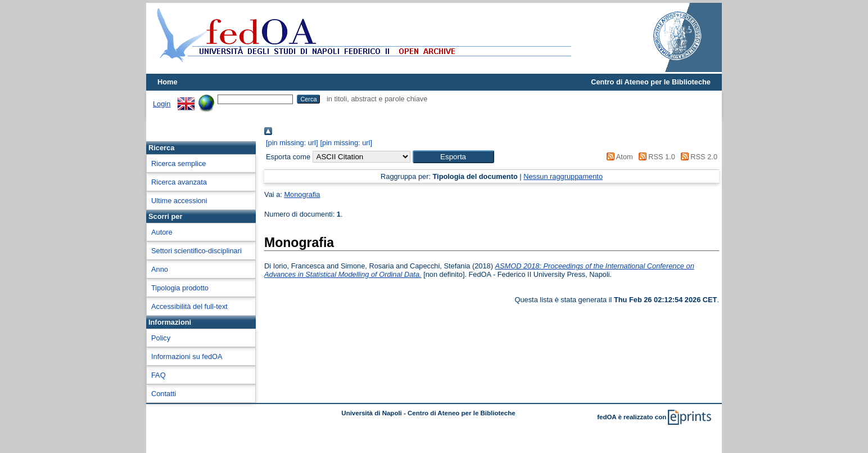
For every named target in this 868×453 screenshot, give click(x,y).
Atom (618, 157)
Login (162, 104)
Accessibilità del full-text (189, 306)
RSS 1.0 (655, 157)
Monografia (302, 194)
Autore (162, 232)
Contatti (164, 394)
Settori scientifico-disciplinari (196, 251)
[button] (453, 157)
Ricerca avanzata (179, 182)
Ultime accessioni (179, 201)
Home (168, 82)
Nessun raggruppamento (563, 176)
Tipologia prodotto (180, 288)
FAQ (159, 375)
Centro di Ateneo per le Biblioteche (651, 82)
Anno (160, 269)
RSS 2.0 (697, 157)
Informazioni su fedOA (187, 356)
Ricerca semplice (178, 163)
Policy (161, 338)
